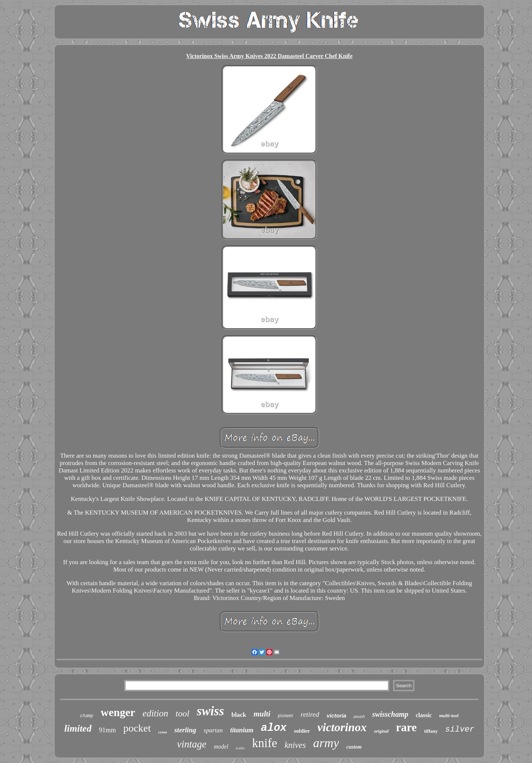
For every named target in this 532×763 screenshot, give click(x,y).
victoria (336, 715)
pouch (359, 716)
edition (155, 713)
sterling (185, 730)
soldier (302, 731)
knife (265, 743)
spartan (213, 730)
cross (163, 732)
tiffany (431, 731)
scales (240, 748)
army (326, 743)
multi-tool (449, 715)
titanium (242, 730)
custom (354, 747)
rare (406, 727)
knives (295, 745)
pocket (137, 728)
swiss (211, 711)
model (221, 747)
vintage (192, 744)
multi (262, 714)
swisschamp (390, 714)
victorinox (342, 727)
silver (460, 730)
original (381, 731)
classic (424, 715)
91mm (108, 730)
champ (87, 716)
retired (310, 714)
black (239, 715)
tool (182, 713)
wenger (118, 712)
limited (78, 728)
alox (274, 728)
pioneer (286, 715)
